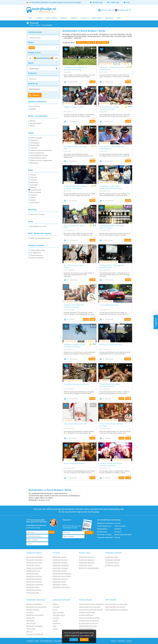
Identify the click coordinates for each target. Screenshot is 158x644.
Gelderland (34, 182)
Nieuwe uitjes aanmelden (123, 535)
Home (30, 18)
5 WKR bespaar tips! (104, 526)
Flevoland (34, 177)
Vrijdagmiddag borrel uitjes (88, 626)
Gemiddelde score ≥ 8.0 (38, 226)
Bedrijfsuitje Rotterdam (34, 560)
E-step (55, 610)
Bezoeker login (96, 2)
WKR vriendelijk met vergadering (117, 610)
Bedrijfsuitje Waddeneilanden (89, 568)
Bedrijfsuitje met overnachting (36, 607)
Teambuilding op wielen (38, 158)
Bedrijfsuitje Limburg (60, 571)
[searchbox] (36, 48)
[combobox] (43, 48)
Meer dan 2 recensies (37, 214)
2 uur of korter (35, 106)
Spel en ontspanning (37, 153)
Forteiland (30, 612)
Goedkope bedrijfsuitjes (87, 612)
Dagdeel (33, 109)
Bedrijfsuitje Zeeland (60, 584)
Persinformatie (102, 532)
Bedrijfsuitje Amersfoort (34, 568)
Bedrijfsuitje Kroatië (112, 563)
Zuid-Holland (35, 202)
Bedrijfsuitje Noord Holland (62, 576)
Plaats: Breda (102, 42)
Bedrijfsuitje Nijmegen (34, 590)
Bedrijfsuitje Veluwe (86, 565)
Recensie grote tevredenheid (89, 621)
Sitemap (117, 537)
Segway (55, 621)
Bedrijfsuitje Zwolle (33, 593)
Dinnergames (35, 143)
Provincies (84, 18)
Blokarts (55, 604)
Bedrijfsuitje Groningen (34, 582)
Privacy (114, 641)
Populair (39, 18)
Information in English (105, 535)
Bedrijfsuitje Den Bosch (34, 576)
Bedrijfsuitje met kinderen (35, 615)
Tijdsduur (63, 18)
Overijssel (34, 195)
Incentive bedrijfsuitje (86, 615)
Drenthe (33, 175)
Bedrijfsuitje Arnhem (33, 571)
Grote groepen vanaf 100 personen (91, 610)
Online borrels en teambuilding (41, 150)
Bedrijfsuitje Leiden (33, 587)
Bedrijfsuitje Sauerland (87, 563)
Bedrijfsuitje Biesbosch (87, 560)
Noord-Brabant (36, 190)
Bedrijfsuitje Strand (33, 610)
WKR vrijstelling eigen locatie (40, 238)
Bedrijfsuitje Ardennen (86, 557)
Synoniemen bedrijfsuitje (35, 634)
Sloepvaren (57, 623)
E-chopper (56, 607)
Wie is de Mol (31, 623)
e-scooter (56, 618)
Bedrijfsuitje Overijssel (60, 579)
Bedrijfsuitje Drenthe (60, 557)
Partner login (113, 2)
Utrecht (33, 197)
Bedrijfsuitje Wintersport (34, 626)
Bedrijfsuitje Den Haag (34, 563)
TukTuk (55, 629)
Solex (55, 626)
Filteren (36, 95)
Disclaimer (118, 529)
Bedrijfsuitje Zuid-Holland (61, 587)
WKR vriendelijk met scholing (115, 607)
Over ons (118, 523)
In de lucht (34, 148)
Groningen (34, 185)
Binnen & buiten (36, 123)
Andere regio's (96, 18)
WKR (118, 18)
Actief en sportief (36, 138)
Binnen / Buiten (51, 18)
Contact (129, 641)
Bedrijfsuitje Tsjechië (112, 565)
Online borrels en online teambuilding (92, 604)
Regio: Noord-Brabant (86, 42)
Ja (74, 640)
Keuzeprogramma (36, 255)
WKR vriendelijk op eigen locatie (116, 604)
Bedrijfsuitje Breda (33, 574)
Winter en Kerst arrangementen (41, 160)
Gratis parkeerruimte (37, 250)
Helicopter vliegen (59, 615)
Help (127, 2)
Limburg (33, 187)
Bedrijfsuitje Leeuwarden (35, 584)
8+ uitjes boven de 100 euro (88, 623)
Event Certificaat (120, 526)
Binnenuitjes (31, 618)
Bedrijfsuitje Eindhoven (34, 579)
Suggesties (156, 322)
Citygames (34, 140)
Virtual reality (31, 629)
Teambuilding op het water (39, 155)
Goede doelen (35, 145)
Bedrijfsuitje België (112, 557)
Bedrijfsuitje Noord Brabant (62, 574)
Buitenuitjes (30, 621)
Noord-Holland (36, 192)
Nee (84, 640)
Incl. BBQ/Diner (36, 253)
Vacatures (118, 532)
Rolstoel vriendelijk (37, 258)
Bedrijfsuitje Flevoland (60, 560)
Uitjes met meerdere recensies (89, 618)
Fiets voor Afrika (58, 612)
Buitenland (109, 18)
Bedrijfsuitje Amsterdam (34, 557)
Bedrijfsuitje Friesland (60, 563)
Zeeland (33, 200)
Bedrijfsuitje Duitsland (113, 560)
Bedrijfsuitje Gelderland (61, 565)
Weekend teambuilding (34, 604)
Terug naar (34, 23)
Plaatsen (74, 18)
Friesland (33, 180)
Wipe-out (29, 632)
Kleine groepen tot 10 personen (90, 607)
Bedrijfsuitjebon (102, 529)
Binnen (33, 121)
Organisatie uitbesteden (105, 537)
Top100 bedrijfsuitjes (86, 629)
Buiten (33, 126)
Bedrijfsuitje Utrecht (33, 565)
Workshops (34, 163)
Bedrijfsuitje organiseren (105, 523)
